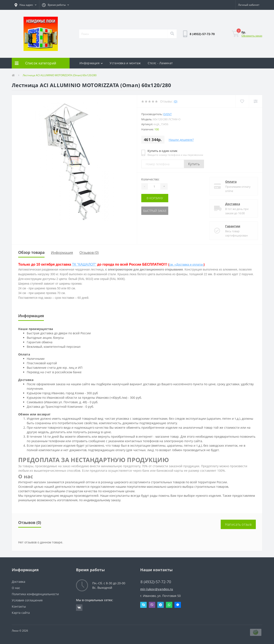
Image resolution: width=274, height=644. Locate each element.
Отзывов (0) (89, 253)
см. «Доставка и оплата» (186, 265)
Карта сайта (21, 613)
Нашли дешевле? (181, 140)
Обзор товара (31, 252)
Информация (91, 63)
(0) (176, 101)
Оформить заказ (252, 36)
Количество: (150, 179)
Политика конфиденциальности (35, 594)
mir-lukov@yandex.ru (157, 589)
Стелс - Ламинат (160, 63)
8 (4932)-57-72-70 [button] (156, 582)
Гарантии (233, 226)
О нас (16, 588)
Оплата (231, 182)
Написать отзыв (238, 524)
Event (168, 114)
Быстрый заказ (155, 211)
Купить (194, 164)
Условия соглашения (27, 600)
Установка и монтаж (125, 63)
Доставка (233, 204)
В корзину (155, 198)
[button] (25, 5)
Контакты (19, 606)
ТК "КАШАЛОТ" (84, 264)
